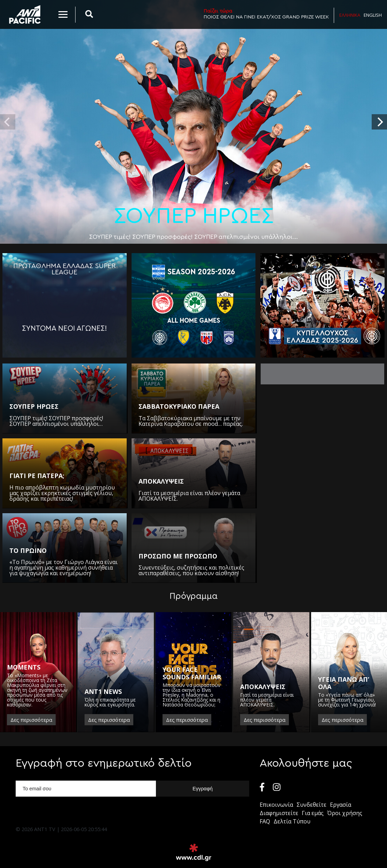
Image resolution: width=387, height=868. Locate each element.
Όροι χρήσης (345, 813)
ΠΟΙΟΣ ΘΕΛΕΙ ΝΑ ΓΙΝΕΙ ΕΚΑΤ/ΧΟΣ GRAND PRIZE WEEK (266, 14)
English (373, 15)
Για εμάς (313, 813)
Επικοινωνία (276, 805)
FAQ (265, 821)
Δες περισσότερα (31, 720)
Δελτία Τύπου (292, 821)
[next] (379, 122)
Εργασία (341, 805)
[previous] (8, 122)
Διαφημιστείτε (279, 813)
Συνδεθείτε (311, 805)
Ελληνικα (350, 15)
